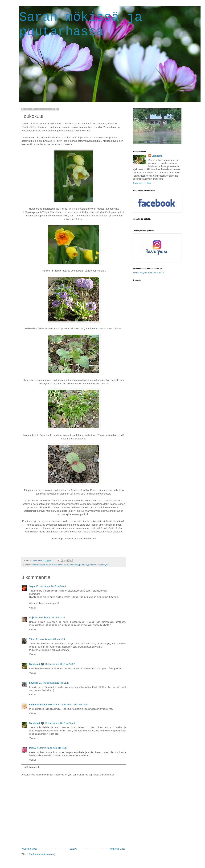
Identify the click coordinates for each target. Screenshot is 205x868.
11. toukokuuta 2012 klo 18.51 (73, 705)
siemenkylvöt (103, 565)
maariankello (72, 565)
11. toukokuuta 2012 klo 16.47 (54, 683)
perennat (83, 565)
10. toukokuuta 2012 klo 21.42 (50, 617)
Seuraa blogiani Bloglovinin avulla (149, 273)
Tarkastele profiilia (142, 183)
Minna (32, 748)
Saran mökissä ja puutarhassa (81, 24)
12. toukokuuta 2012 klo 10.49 (60, 723)
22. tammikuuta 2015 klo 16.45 (52, 748)
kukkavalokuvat (59, 565)
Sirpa (32, 586)
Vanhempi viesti (117, 849)
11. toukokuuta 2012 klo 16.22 (60, 664)
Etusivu (73, 849)
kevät (48, 565)
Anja (32, 617)
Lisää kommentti (31, 767)
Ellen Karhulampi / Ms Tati (43, 705)
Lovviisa (34, 683)
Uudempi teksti (30, 849)
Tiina (32, 639)
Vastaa (33, 608)
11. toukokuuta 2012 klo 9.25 (50, 639)
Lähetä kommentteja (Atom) (41, 854)
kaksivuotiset (39, 565)
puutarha (92, 565)
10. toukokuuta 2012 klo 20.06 (51, 586)
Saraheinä (35, 664)
